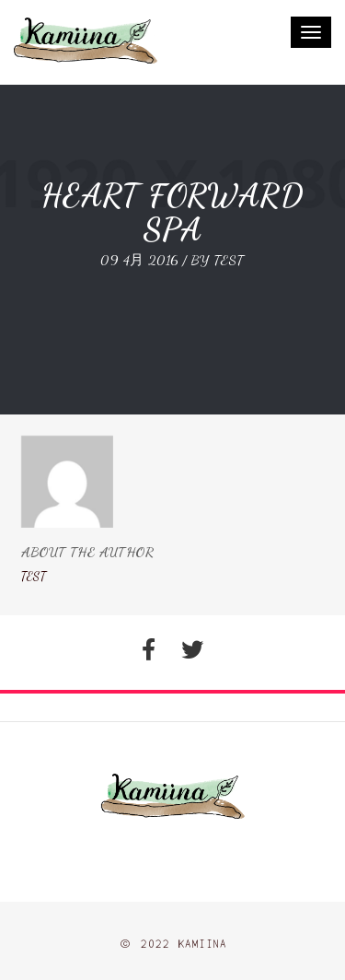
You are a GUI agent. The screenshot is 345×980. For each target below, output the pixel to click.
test (229, 260)
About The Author (87, 552)
